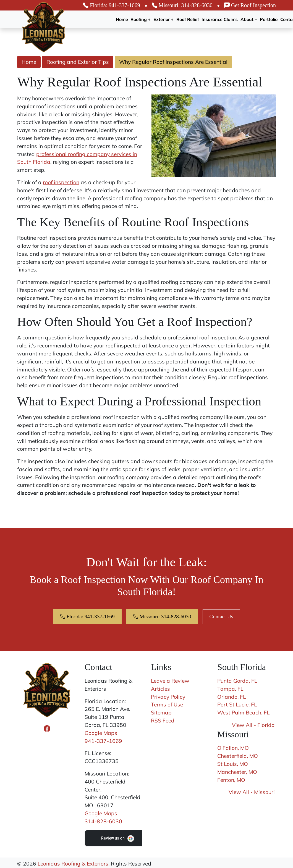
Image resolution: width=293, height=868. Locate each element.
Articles (160, 689)
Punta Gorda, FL (237, 681)
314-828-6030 (103, 821)
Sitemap (161, 713)
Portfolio (269, 19)
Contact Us (221, 617)
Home (122, 19)
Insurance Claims (220, 19)
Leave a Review (170, 681)
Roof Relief (188, 19)
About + (249, 19)
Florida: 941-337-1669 (112, 5)
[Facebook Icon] (47, 729)
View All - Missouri (252, 792)
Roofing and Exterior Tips (78, 62)
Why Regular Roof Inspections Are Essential (173, 62)
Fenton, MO (231, 780)
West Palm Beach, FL (243, 713)
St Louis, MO (233, 764)
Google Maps (101, 733)
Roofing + (141, 19)
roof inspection (61, 182)
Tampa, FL (230, 689)
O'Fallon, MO (233, 748)
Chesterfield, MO (238, 756)
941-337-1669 (103, 741)
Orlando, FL (231, 697)
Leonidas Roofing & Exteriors (73, 864)
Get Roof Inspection (250, 5)
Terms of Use (167, 705)
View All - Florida (253, 725)
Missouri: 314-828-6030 (182, 5)
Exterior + (163, 19)
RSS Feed (163, 721)
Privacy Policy (168, 697)
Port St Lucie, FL (237, 705)
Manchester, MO (237, 772)
